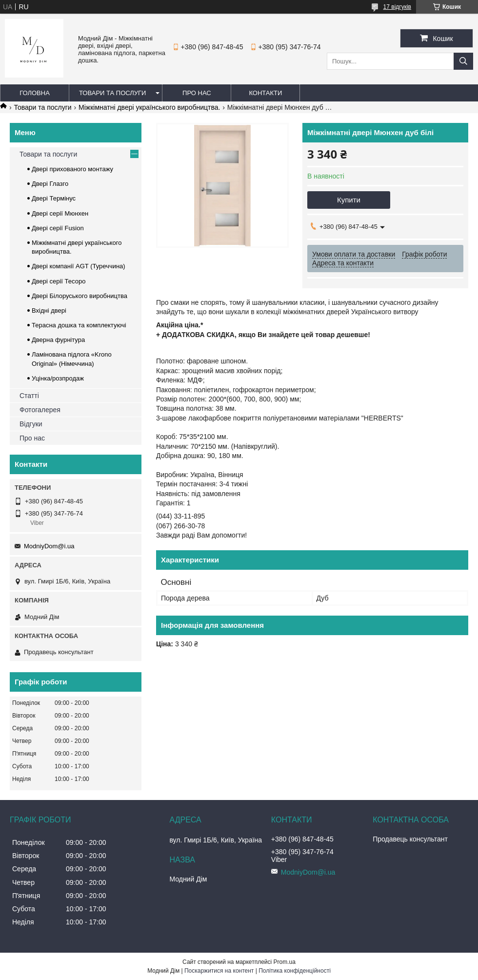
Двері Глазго (50, 184)
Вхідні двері (49, 310)
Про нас (197, 93)
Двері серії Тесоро (59, 281)
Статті (29, 396)
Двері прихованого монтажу (72, 169)
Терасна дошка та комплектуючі (79, 325)
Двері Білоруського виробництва (80, 296)
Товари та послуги (112, 93)
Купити (349, 200)
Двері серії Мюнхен (60, 213)
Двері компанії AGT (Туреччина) (79, 266)
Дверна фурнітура (58, 340)
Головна (35, 93)
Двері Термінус (54, 198)
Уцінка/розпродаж (58, 378)
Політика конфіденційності (295, 971)
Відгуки (31, 424)
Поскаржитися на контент (219, 971)
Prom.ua (285, 962)
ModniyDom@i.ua (49, 546)
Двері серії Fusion (58, 228)
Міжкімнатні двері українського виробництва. (149, 107)
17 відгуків (397, 7)
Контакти (265, 93)
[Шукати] (463, 61)
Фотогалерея (40, 410)
